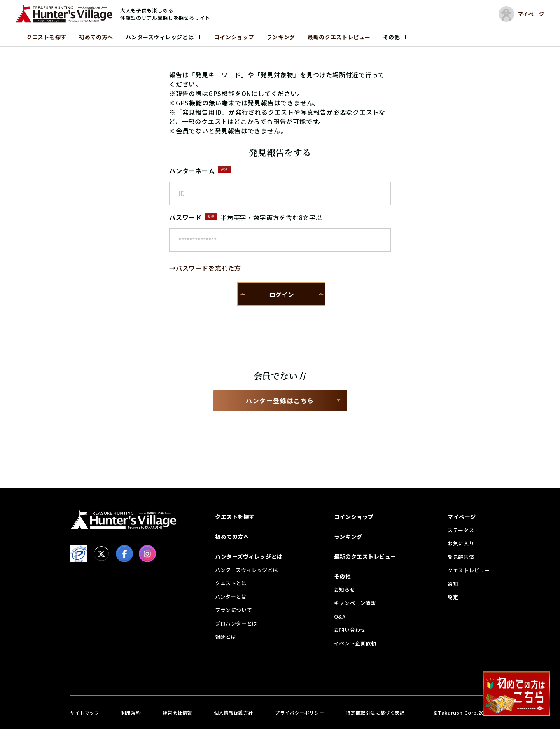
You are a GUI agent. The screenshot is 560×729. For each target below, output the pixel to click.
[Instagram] (147, 554)
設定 (453, 597)
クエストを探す (46, 37)
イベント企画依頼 (355, 643)
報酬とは (226, 637)
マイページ (462, 517)
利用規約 (131, 712)
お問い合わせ (350, 630)
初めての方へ (96, 37)
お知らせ (345, 590)
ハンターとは (231, 597)
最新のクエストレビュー (339, 37)
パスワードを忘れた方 (208, 268)
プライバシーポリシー (299, 712)
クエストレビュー (469, 570)
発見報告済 (461, 557)
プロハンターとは (236, 623)
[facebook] (124, 554)
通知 (453, 584)
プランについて (234, 610)
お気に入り (461, 543)
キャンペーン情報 (355, 603)
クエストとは (231, 583)
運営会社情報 (177, 712)
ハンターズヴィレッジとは (160, 37)
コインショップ (234, 37)
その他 (392, 37)
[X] (101, 554)
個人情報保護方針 (234, 712)
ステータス (461, 530)
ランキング (281, 37)
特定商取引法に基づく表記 (375, 712)
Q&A (340, 616)
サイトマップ (85, 712)
